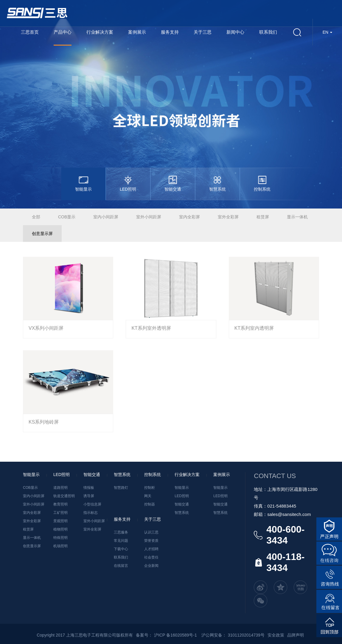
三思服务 (121, 532)
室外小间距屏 (149, 217)
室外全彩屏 (228, 217)
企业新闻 (151, 566)
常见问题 (121, 541)
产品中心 (63, 32)
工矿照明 (60, 513)
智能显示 (182, 488)
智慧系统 (182, 513)
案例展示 (137, 32)
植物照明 (60, 529)
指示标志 (91, 513)
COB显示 (67, 217)
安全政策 (276, 635)
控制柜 (150, 488)
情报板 (89, 488)
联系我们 (268, 32)
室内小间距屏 (106, 217)
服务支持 (170, 32)
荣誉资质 (151, 541)
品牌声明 (296, 635)
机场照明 (60, 546)
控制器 (150, 504)
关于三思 (203, 32)
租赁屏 (263, 217)
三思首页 (30, 32)
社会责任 (151, 557)
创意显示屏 (42, 234)
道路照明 (60, 488)
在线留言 (121, 566)
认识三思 (151, 532)
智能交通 (182, 504)
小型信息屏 (92, 504)
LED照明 (182, 496)
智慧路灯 (121, 488)
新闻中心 (235, 32)
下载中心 (121, 549)
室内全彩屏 (189, 217)
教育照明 (60, 504)
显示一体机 (297, 217)
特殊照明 (60, 538)
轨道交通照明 (64, 496)
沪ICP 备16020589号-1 (175, 635)
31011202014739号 (246, 635)
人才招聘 (151, 549)
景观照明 (60, 521)
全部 (36, 217)
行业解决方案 (100, 32)
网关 (148, 496)
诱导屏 (89, 496)
